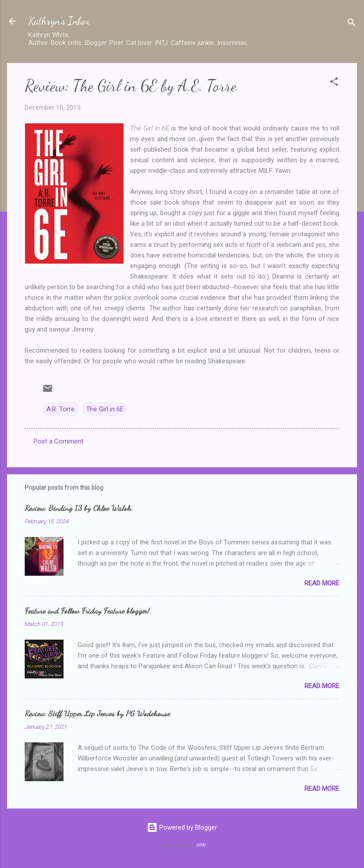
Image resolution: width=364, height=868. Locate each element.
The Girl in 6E (105, 409)
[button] (334, 83)
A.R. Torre (60, 409)
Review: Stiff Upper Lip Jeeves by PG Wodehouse (97, 713)
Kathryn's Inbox (59, 21)
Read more (322, 583)
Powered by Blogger (182, 827)
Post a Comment (58, 441)
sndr (201, 845)
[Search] (352, 24)
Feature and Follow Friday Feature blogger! (87, 611)
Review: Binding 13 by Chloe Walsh (78, 508)
